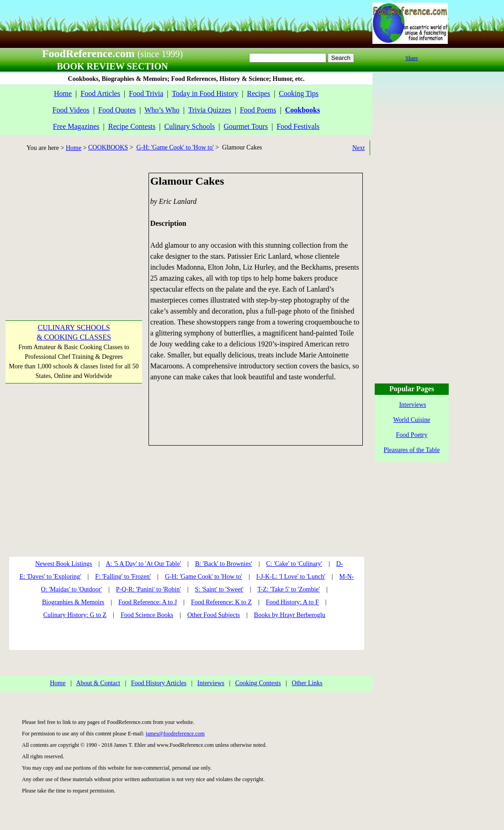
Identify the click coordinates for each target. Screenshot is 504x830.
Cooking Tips (299, 93)
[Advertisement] (73, 230)
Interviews (211, 683)
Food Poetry (412, 435)
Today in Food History (205, 93)
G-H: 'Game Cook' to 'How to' (175, 147)
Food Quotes (117, 110)
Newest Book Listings (64, 564)
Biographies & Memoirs (73, 602)
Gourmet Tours (246, 126)
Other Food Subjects (214, 615)
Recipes (258, 93)
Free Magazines (76, 126)
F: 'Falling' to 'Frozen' (123, 577)
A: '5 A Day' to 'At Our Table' (143, 564)
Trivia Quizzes (210, 110)
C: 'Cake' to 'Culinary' (294, 564)
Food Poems (258, 110)
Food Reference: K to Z (221, 602)
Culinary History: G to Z (75, 615)
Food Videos (71, 110)
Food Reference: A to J (148, 602)
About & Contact (98, 683)
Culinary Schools (190, 126)
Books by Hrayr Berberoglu (290, 615)
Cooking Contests (258, 683)
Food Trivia (146, 93)
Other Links (307, 683)
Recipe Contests (132, 126)
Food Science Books (147, 615)
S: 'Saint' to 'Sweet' (219, 589)
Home (63, 93)
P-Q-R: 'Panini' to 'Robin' (149, 589)
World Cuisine (412, 420)
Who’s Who (162, 110)
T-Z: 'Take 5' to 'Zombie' (289, 589)
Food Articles (100, 93)
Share (411, 58)
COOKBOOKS (108, 147)
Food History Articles (159, 683)
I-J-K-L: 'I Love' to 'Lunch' (291, 577)
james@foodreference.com (175, 734)
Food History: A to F (292, 602)
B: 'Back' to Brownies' (224, 564)
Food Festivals (298, 126)
